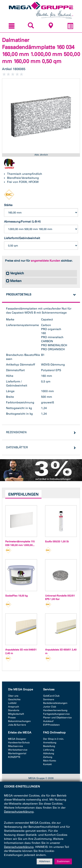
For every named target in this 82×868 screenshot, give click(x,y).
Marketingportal (17, 753)
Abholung (49, 753)
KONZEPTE (14, 757)
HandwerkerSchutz (19, 743)
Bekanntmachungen (19, 721)
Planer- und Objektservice (57, 718)
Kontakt (47, 764)
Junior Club (50, 707)
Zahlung (48, 757)
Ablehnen (45, 862)
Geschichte (14, 699)
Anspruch (13, 707)
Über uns (13, 696)
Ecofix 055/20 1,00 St (57, 542)
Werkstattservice (18, 750)
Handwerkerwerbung (55, 710)
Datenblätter (17, 447)
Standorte (14, 710)
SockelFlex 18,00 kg (16, 596)
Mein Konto (50, 761)
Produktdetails (19, 295)
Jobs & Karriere (17, 725)
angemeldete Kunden (46, 261)
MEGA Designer (17, 739)
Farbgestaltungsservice (56, 714)
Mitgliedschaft (16, 714)
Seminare (49, 699)
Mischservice (16, 746)
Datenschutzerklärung (19, 812)
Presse (12, 718)
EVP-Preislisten (51, 725)
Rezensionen (16, 432)
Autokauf (48, 721)
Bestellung (49, 746)
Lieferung (49, 750)
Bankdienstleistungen (55, 703)
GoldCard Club (51, 696)
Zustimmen (63, 862)
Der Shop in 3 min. (53, 739)
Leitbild (12, 703)
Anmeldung (50, 743)
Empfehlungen (23, 494)
